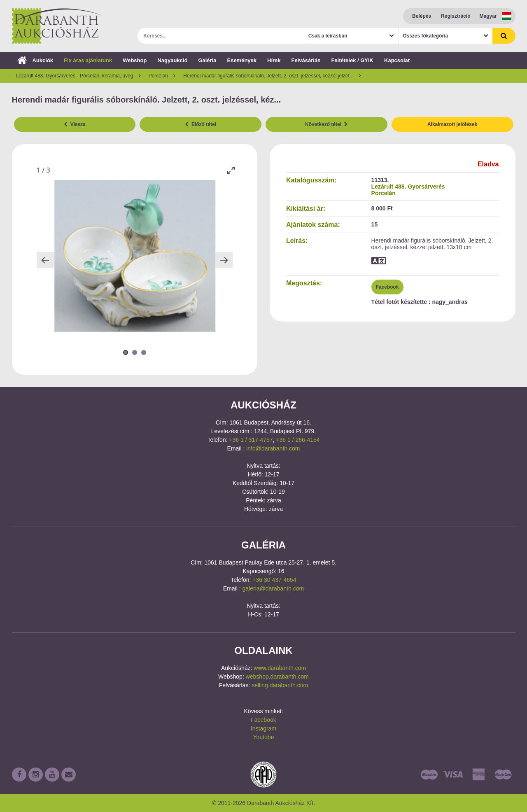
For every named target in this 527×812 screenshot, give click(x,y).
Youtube (264, 737)
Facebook (387, 287)
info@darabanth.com (273, 448)
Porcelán (384, 193)
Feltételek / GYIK (352, 60)
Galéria (207, 60)
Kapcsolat (397, 60)
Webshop (135, 60)
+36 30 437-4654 (274, 580)
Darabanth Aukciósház (57, 26)
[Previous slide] (45, 260)
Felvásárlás (306, 60)
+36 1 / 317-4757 (251, 440)
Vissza (75, 124)
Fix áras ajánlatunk (88, 60)
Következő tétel (326, 124)
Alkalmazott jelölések (452, 124)
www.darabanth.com (280, 668)
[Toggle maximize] (231, 170)
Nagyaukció (172, 60)
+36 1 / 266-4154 (298, 440)
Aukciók (35, 60)
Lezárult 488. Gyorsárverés (408, 187)
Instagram (263, 728)
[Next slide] (224, 260)
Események (242, 60)
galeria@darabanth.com (273, 588)
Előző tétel (201, 124)
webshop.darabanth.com (277, 677)
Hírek (274, 60)
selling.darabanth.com (280, 685)
